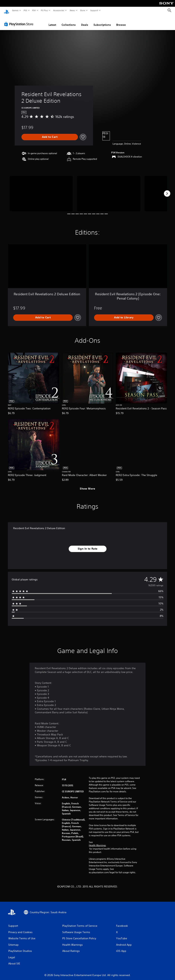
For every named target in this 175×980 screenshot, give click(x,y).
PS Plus (44, 10)
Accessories (59, 10)
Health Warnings (97, 842)
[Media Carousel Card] (41, 190)
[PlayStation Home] (7, 11)
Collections (69, 21)
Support (94, 10)
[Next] (167, 190)
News (72, 10)
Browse (121, 21)
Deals (85, 21)
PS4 (34, 10)
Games (15, 10)
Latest (52, 21)
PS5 (25, 10)
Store (83, 10)
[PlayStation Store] (20, 20)
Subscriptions (102, 21)
